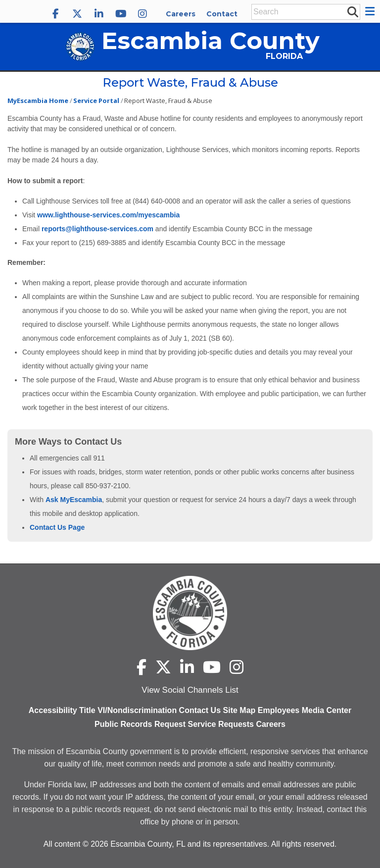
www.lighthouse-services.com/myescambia (108, 215)
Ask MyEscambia (73, 500)
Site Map (239, 710)
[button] (371, 11)
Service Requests (221, 724)
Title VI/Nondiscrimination (128, 710)
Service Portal (96, 101)
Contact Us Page (57, 527)
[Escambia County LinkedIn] (99, 14)
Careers (181, 14)
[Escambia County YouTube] (121, 14)
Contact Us (200, 710)
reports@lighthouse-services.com (97, 229)
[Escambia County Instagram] (142, 14)
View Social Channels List (190, 690)
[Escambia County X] (77, 14)
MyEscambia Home (38, 101)
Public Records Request (140, 724)
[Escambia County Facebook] (55, 14)
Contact (222, 14)
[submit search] (352, 11)
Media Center (327, 710)
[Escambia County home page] (190, 613)
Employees (279, 710)
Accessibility (53, 710)
